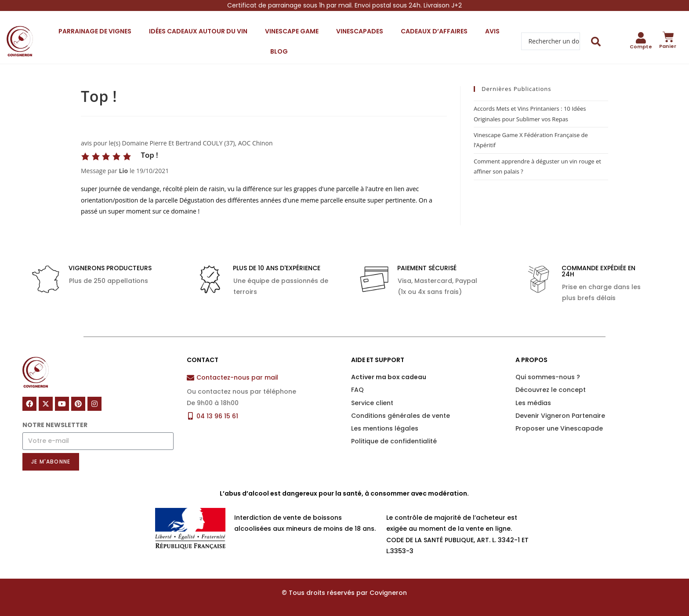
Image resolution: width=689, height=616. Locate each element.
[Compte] (641, 38)
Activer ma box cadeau (389, 377)
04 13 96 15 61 (217, 416)
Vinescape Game (292, 31)
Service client (372, 403)
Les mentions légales (385, 428)
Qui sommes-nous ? (548, 377)
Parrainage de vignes (95, 31)
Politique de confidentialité (394, 441)
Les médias (533, 403)
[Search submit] (596, 42)
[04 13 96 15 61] (190, 416)
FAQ (357, 390)
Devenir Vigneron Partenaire (560, 416)
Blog (279, 51)
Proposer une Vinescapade (559, 428)
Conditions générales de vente (401, 416)
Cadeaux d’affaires (434, 31)
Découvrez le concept (551, 390)
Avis (492, 31)
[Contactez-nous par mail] (190, 378)
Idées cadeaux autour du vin (198, 31)
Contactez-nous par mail (237, 377)
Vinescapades (360, 31)
